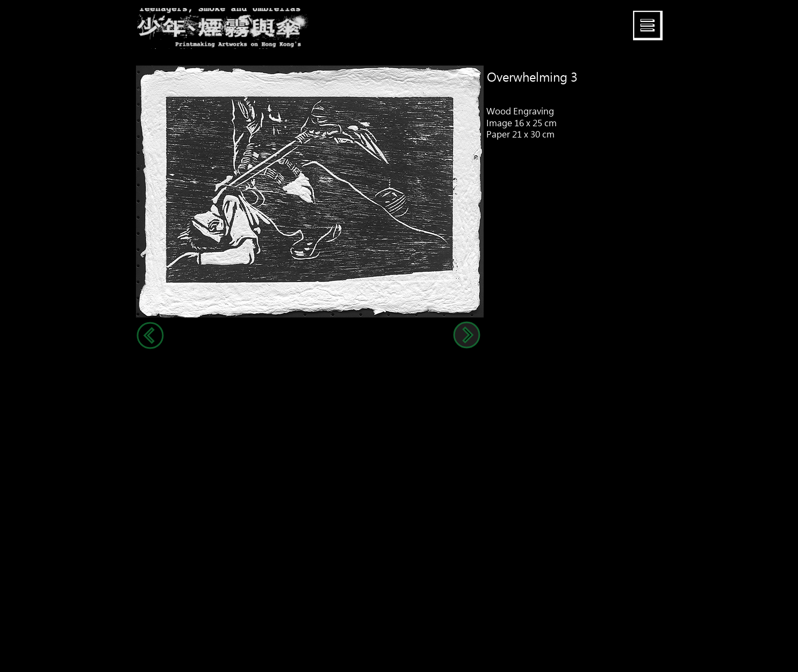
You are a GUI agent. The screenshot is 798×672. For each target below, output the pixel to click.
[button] (648, 26)
